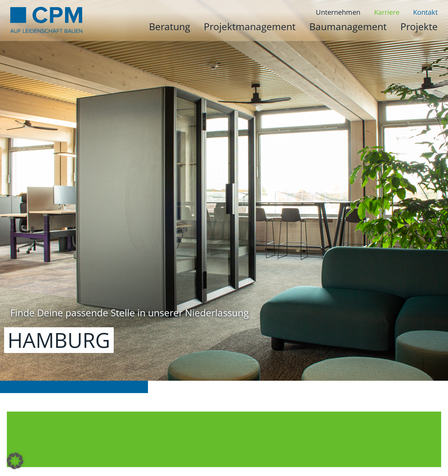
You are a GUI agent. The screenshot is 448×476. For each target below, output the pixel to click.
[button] (15, 461)
